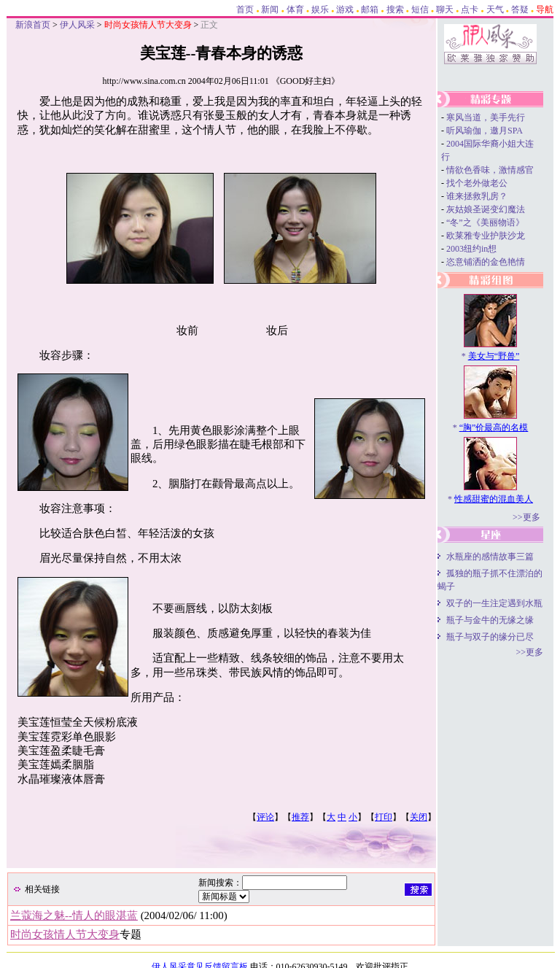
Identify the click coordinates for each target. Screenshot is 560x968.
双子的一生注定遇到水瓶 (494, 603)
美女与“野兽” (494, 356)
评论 (265, 817)
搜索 (395, 9)
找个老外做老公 (477, 183)
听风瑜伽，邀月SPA (485, 131)
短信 (420, 9)
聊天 (445, 9)
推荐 (300, 817)
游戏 (345, 9)
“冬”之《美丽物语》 (485, 222)
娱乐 (320, 9)
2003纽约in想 (471, 249)
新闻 (270, 9)
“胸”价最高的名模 (494, 427)
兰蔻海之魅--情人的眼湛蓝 (74, 915)
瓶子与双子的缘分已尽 (490, 637)
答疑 (520, 9)
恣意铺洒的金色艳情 (486, 262)
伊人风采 (77, 25)
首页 (245, 9)
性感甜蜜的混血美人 (494, 499)
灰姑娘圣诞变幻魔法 (486, 209)
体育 (295, 9)
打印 (384, 817)
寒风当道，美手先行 (486, 117)
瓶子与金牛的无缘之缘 (490, 620)
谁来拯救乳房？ (477, 196)
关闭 (419, 817)
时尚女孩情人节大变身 (65, 934)
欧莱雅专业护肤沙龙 (486, 236)
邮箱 (370, 9)
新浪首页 (33, 25)
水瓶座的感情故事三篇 (490, 557)
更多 (532, 517)
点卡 (470, 9)
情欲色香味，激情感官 (490, 170)
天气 (495, 9)
